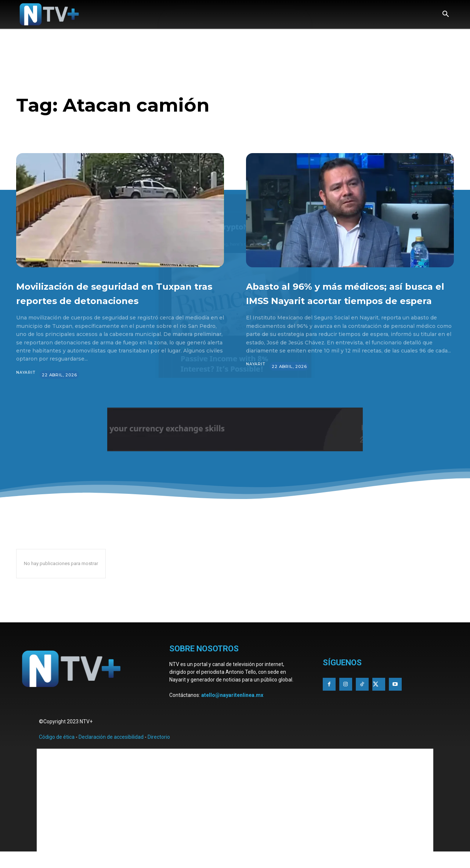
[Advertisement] (235, 814)
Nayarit (26, 387)
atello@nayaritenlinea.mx (232, 709)
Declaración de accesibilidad (111, 751)
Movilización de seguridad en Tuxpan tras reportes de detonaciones (111, 300)
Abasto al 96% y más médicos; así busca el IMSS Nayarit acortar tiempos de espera (344, 300)
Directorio (159, 751)
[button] (445, 15)
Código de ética (57, 751)
